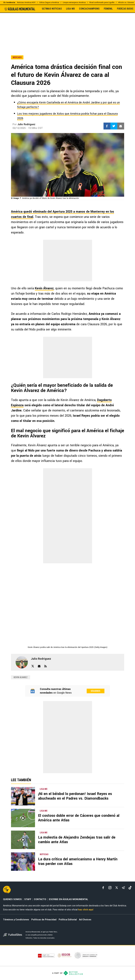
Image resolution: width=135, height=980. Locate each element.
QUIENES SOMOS (12, 899)
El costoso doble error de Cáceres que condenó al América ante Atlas (79, 818)
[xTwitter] (117, 888)
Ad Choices (85, 920)
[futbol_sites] (13, 935)
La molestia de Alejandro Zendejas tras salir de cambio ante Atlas (77, 840)
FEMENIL (108, 9)
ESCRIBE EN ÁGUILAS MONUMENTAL (68, 899)
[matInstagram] (110, 888)
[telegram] (123, 888)
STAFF (28, 899)
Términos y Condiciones (16, 920)
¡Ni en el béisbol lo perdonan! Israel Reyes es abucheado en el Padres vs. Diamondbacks (75, 796)
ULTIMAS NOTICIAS (52, 9)
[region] (67, 27)
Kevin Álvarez (44, 288)
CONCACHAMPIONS (89, 9)
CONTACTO (40, 899)
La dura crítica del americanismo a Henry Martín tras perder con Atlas (78, 861)
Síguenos (95, 691)
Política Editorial (68, 920)
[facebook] (103, 888)
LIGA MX (70, 9)
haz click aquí (86, 910)
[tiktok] (130, 888)
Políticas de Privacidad (44, 920)
